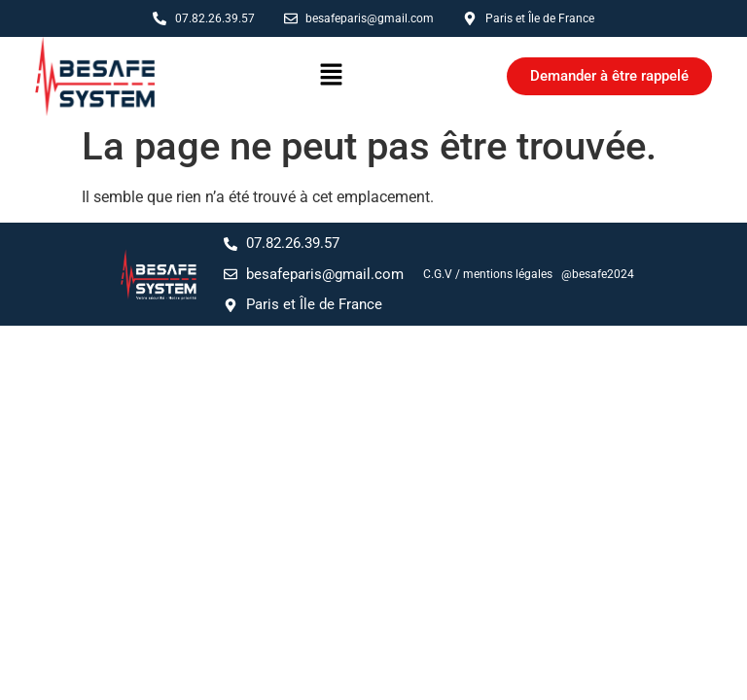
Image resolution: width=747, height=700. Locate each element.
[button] (331, 76)
